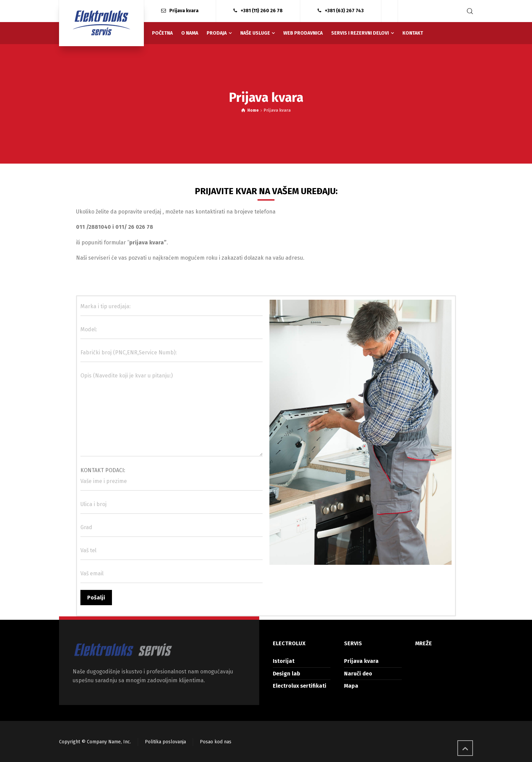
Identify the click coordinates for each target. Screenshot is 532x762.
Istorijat (284, 661)
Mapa (351, 686)
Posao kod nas (216, 742)
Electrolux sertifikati (300, 686)
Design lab (287, 674)
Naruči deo (358, 674)
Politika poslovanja (165, 742)
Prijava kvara (361, 661)
